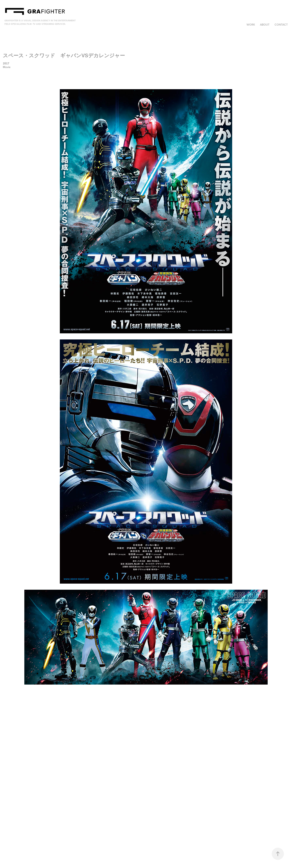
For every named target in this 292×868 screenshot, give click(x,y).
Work (251, 25)
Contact (281, 25)
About (265, 25)
